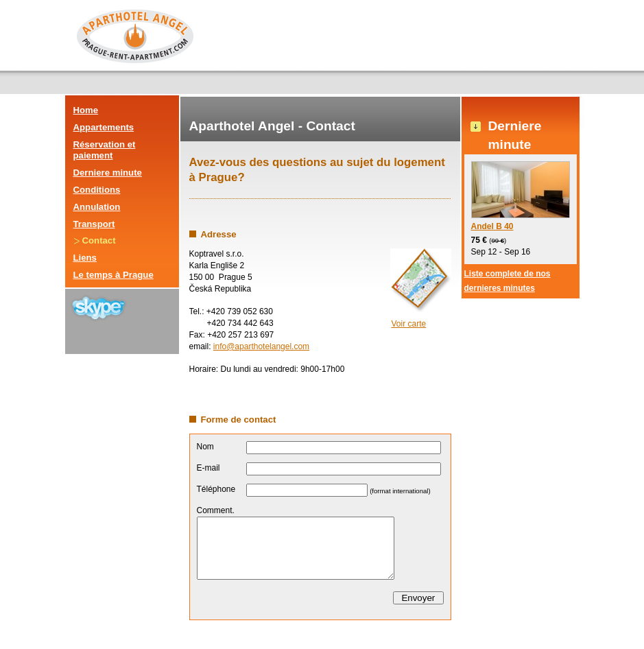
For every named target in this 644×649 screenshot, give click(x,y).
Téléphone (216, 489)
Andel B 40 (521, 196)
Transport (94, 224)
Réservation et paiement (105, 150)
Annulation (97, 207)
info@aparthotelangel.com (261, 346)
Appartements (104, 127)
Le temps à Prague (114, 275)
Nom (205, 447)
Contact (99, 240)
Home (86, 110)
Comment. (216, 510)
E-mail (208, 468)
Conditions (97, 190)
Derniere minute (108, 173)
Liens (85, 258)
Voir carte (409, 324)
